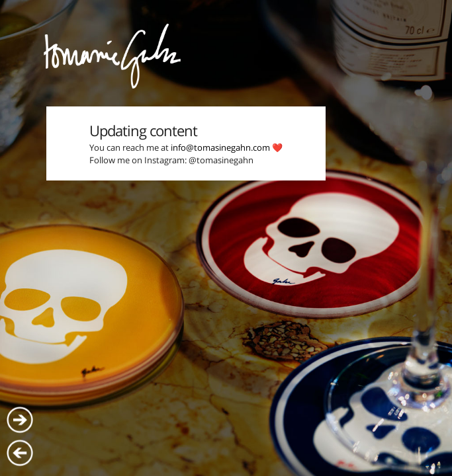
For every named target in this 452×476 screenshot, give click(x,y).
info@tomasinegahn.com (220, 147)
